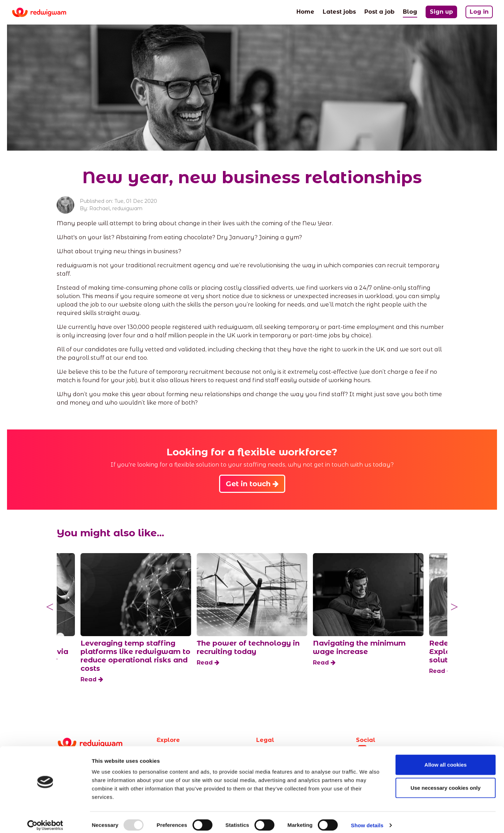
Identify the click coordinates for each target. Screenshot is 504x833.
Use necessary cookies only (446, 782)
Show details (367, 819)
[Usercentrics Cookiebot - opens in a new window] (45, 819)
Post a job (379, 11)
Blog (410, 11)
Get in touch (252, 484)
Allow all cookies (446, 759)
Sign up (441, 12)
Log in (479, 12)
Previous (50, 607)
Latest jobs (339, 11)
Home (305, 11)
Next (454, 607)
